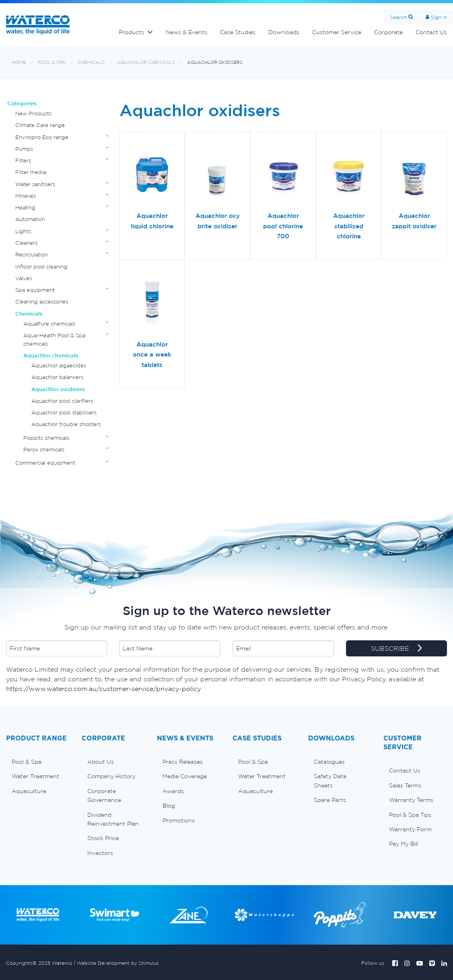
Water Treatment (35, 776)
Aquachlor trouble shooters (66, 424)
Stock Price (103, 838)
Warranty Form (410, 829)
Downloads (284, 32)
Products (131, 32)
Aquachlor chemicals (146, 63)
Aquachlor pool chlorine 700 (283, 226)
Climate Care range (40, 125)
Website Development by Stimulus (118, 963)
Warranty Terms (411, 800)
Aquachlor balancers (57, 377)
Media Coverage (185, 776)
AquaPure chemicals (49, 324)
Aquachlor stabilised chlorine (349, 226)
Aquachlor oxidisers (215, 63)
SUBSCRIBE (396, 649)
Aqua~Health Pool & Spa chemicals (54, 339)
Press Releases (183, 762)
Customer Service (337, 32)
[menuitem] (38, 762)
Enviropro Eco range (42, 137)
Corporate (388, 32)
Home (19, 63)
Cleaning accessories (42, 302)
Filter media (31, 172)
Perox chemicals (44, 450)
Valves (24, 278)
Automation (30, 219)
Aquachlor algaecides (59, 366)
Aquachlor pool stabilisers (64, 413)
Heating (25, 208)
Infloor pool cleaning (41, 267)
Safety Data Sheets (330, 781)
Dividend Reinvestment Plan (113, 819)
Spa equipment (35, 290)
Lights (23, 231)
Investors (100, 853)
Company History (111, 776)
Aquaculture (29, 791)
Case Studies (238, 32)
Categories (22, 104)
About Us (101, 762)
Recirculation (32, 255)
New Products (33, 114)
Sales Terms (405, 785)
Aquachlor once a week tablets (152, 355)
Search (398, 17)
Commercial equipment (45, 463)
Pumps (24, 149)
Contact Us (405, 771)
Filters (23, 161)
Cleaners (26, 243)
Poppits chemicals (46, 438)
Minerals (26, 196)
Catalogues (329, 762)
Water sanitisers (35, 184)
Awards (173, 791)
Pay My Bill (404, 844)
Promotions (179, 820)
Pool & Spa (52, 63)
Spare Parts (330, 800)
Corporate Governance (104, 795)
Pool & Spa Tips (410, 815)
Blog (169, 806)
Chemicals (91, 63)
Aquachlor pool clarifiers (62, 401)
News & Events (186, 32)
